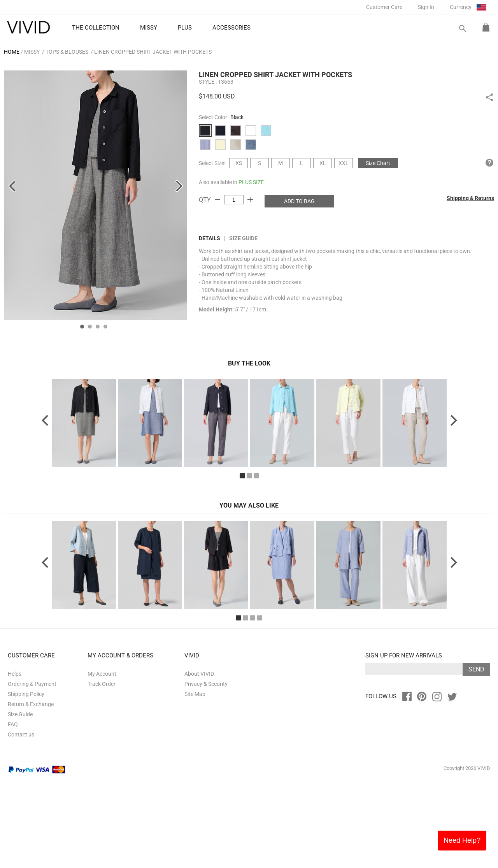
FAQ (13, 814)
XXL (344, 163)
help (489, 163)
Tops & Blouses (67, 52)
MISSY (32, 52)
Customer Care (384, 7)
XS (239, 163)
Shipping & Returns (470, 198)
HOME (12, 52)
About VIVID (199, 764)
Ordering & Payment (32, 774)
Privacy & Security (206, 774)
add (250, 200)
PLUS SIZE (251, 182)
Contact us (21, 824)
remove (217, 200)
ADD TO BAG (299, 201)
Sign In (426, 7)
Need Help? (462, 840)
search (462, 29)
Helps (15, 764)
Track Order (102, 774)
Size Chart (378, 163)
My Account (102, 764)
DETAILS (210, 238)
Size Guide (243, 238)
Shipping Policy (26, 784)
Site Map (195, 784)
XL (323, 163)
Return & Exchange (31, 794)
